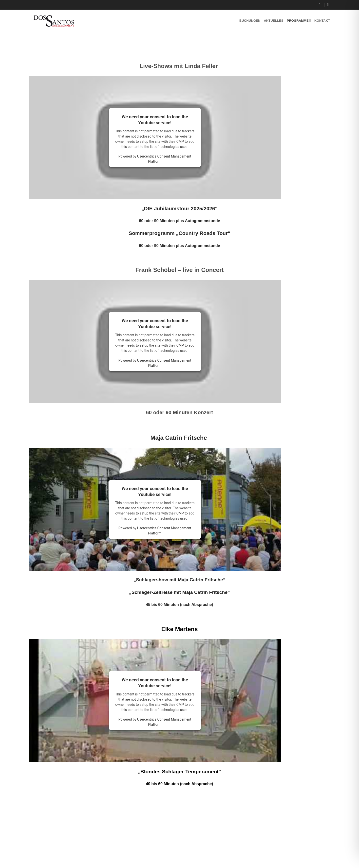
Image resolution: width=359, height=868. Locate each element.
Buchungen (250, 21)
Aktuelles (274, 21)
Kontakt (322, 21)
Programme (299, 21)
